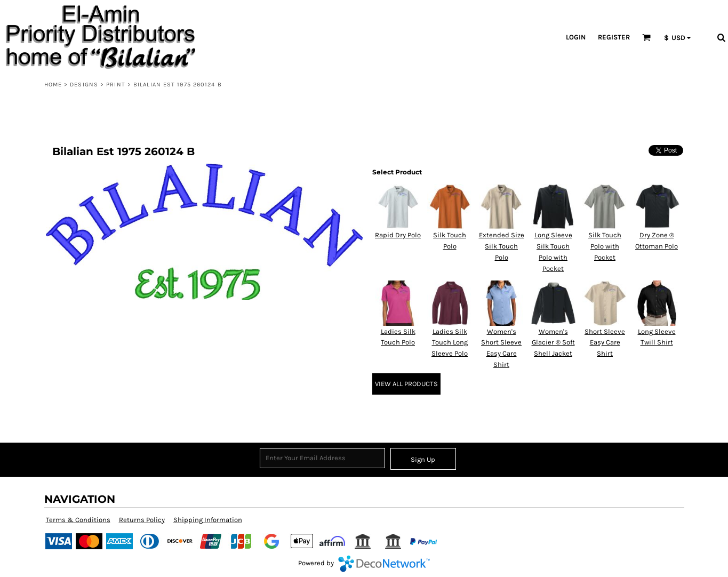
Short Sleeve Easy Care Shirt (605, 343)
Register (614, 37)
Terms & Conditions (78, 520)
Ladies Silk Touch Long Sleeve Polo (450, 343)
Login (576, 37)
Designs (84, 85)
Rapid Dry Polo (398, 235)
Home (53, 85)
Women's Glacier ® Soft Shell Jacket (553, 343)
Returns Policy (142, 520)
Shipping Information (208, 520)
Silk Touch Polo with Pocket (605, 246)
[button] (646, 37)
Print (116, 85)
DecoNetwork (384, 564)
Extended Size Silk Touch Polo (502, 246)
